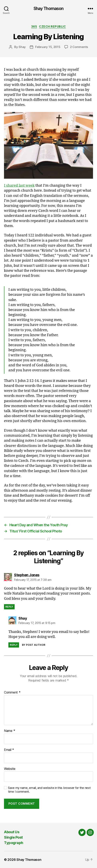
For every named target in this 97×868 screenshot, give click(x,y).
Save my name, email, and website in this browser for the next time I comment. (49, 790)
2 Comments (79, 47)
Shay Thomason (49, 8)
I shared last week (19, 186)
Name (9, 731)
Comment (12, 693)
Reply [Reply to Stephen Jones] (9, 607)
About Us (12, 832)
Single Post (13, 837)
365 (34, 26)
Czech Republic (52, 26)
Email (9, 750)
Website (10, 769)
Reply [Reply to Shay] (14, 645)
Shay (22, 47)
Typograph (14, 843)
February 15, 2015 (48, 47)
